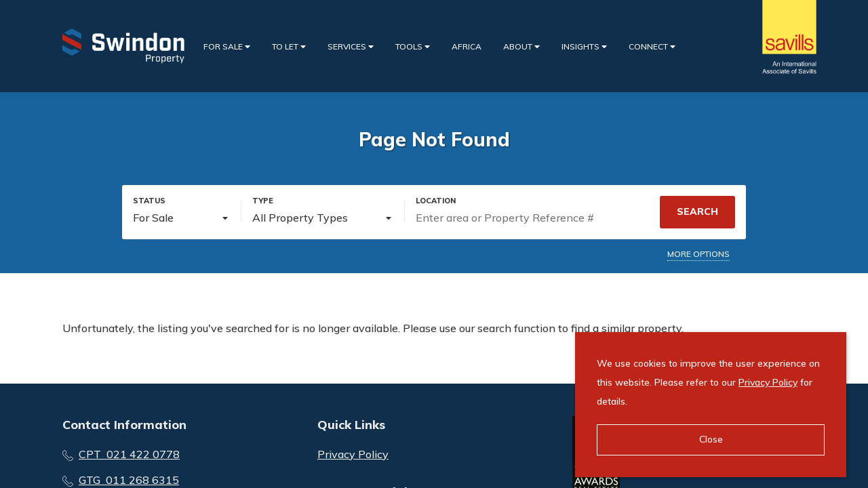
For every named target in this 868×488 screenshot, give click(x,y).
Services (351, 46)
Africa (467, 46)
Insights (584, 46)
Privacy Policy (353, 454)
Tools (413, 46)
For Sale (227, 46)
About (521, 46)
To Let (289, 46)
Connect (652, 46)
